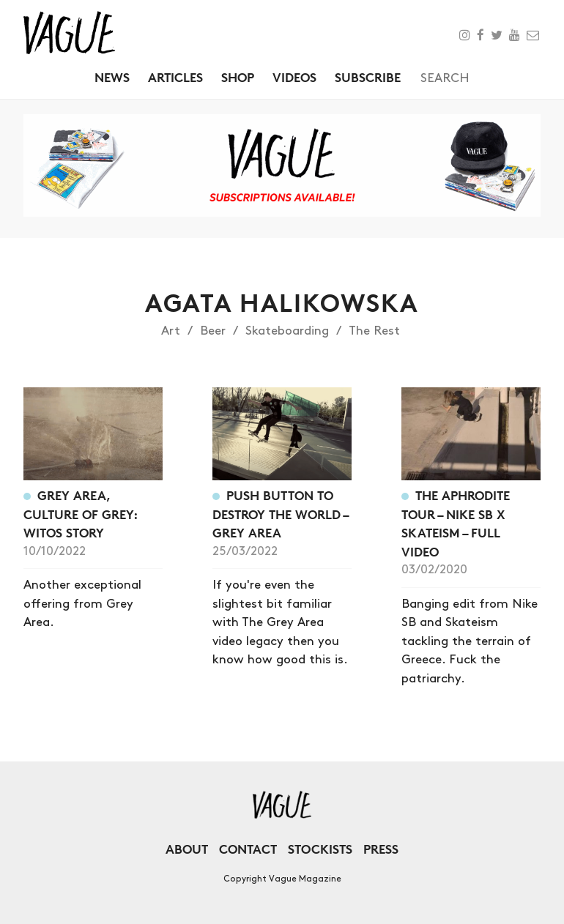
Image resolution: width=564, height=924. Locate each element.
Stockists (320, 849)
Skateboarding (287, 331)
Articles (175, 77)
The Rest (374, 331)
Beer (213, 331)
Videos (294, 77)
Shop (238, 77)
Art (171, 331)
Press (381, 849)
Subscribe (368, 77)
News (112, 77)
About (187, 849)
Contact (248, 849)
